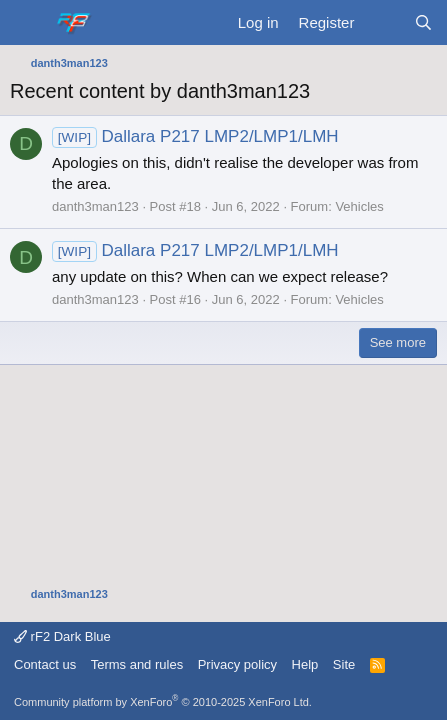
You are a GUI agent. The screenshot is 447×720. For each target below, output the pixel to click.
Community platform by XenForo (163, 702)
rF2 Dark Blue (62, 636)
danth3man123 (95, 206)
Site (344, 664)
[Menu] (27, 23)
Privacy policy (237, 664)
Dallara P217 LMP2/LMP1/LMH (195, 136)
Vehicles (359, 206)
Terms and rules (137, 664)
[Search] (423, 22)
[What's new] (383, 22)
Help (305, 664)
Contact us (45, 664)
